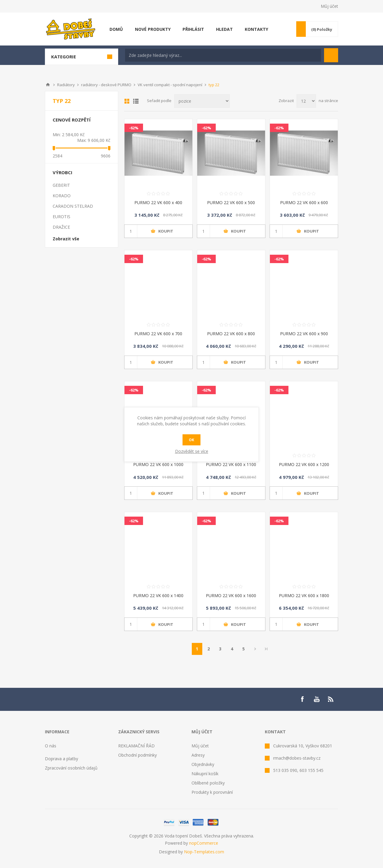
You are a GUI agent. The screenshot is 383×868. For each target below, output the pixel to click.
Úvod (48, 85)
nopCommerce (204, 843)
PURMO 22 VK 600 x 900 (304, 334)
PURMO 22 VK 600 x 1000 (158, 464)
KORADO (62, 196)
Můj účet (329, 6)
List (136, 101)
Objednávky (203, 764)
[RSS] (331, 699)
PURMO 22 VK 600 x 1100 (231, 464)
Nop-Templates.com (204, 852)
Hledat (331, 55)
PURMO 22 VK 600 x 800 (231, 334)
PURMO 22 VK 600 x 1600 (231, 595)
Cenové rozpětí (72, 120)
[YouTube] (317, 699)
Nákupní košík (205, 774)
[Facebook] (302, 699)
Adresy (198, 755)
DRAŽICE (61, 227)
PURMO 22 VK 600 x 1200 (304, 464)
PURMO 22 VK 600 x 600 (304, 202)
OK (191, 440)
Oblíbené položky (208, 783)
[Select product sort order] (202, 101)
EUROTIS (61, 217)
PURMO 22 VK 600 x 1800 (304, 595)
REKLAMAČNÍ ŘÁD (136, 746)
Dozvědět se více (192, 451)
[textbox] (223, 55)
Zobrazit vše (66, 239)
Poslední (266, 649)
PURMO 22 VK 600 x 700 (158, 334)
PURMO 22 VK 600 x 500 (231, 202)
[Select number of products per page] (306, 101)
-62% (134, 128)
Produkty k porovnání (212, 792)
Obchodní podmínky (137, 755)
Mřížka (127, 101)
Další (255, 649)
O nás (51, 746)
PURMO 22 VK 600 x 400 (158, 202)
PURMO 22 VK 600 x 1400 (158, 595)
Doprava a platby (61, 759)
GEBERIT (61, 185)
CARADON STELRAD (73, 206)
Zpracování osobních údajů (71, 768)
